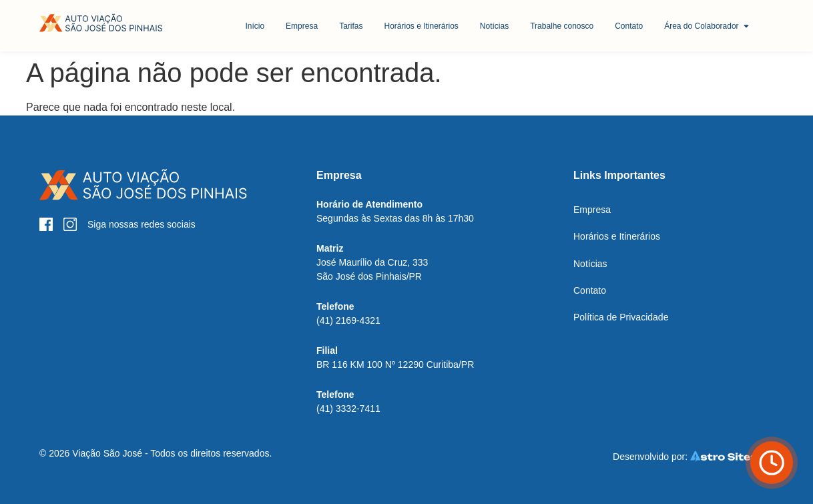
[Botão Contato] (629, 26)
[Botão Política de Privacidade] (621, 317)
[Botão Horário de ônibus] (772, 463)
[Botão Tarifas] (351, 26)
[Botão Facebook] (46, 224)
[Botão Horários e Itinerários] (421, 26)
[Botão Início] (101, 23)
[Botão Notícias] (494, 26)
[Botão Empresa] (302, 26)
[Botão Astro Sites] (692, 457)
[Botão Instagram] (70, 224)
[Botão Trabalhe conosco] (562, 26)
